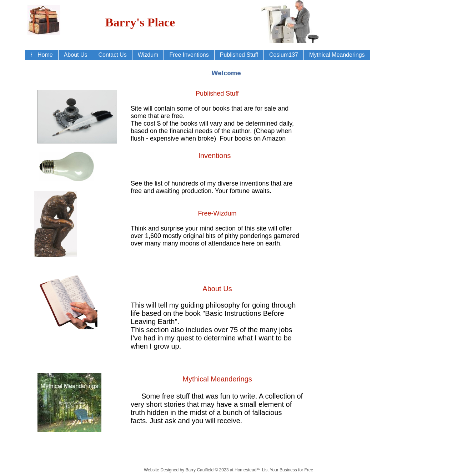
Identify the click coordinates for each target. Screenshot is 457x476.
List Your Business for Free (288, 470)
